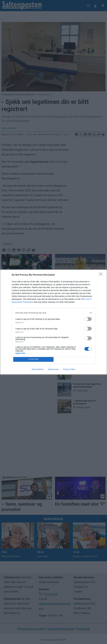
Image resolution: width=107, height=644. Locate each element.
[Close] (102, 275)
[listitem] (53, 313)
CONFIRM (33, 359)
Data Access (53, 369)
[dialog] (53, 322)
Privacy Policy (69, 369)
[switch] (88, 319)
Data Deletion (38, 369)
